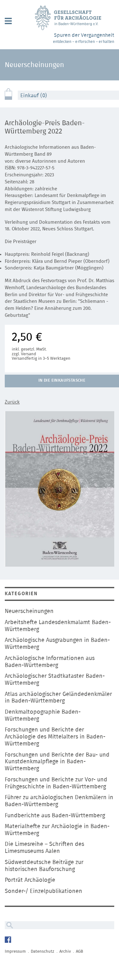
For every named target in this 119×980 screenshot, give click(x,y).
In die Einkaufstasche (62, 381)
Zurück (12, 402)
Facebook (9, 940)
